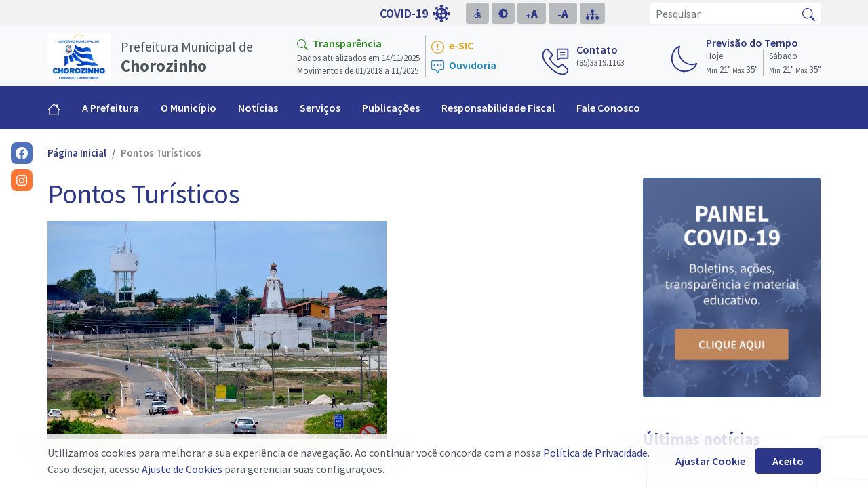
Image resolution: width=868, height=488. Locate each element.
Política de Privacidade (595, 453)
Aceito (788, 461)
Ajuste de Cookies (182, 469)
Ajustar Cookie (710, 461)
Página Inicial (77, 153)
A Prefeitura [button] (111, 108)
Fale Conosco (608, 108)
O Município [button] (189, 108)
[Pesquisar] (724, 13)
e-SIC (452, 46)
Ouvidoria (464, 66)
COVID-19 (415, 14)
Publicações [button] (391, 108)
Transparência (339, 43)
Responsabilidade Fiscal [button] (498, 108)
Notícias (258, 108)
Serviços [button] (320, 108)
